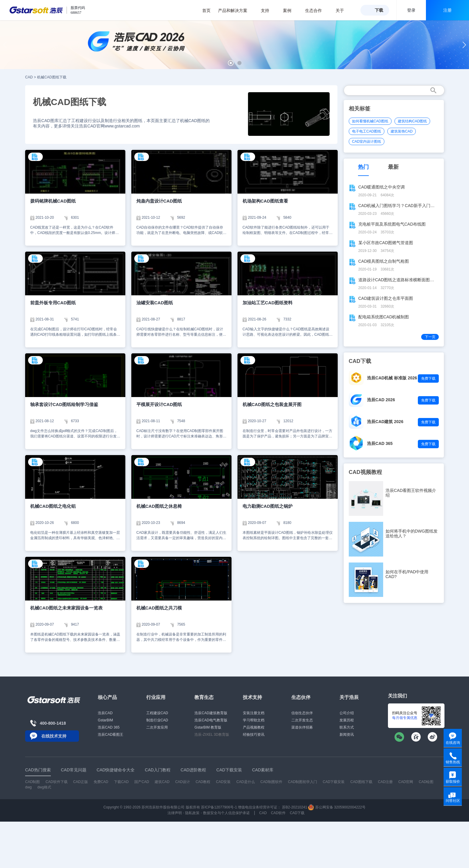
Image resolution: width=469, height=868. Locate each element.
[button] (231, 63)
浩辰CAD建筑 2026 (385, 422)
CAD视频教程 (365, 472)
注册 (447, 10)
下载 (379, 10)
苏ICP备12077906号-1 (219, 807)
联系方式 (347, 727)
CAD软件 (278, 813)
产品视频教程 (254, 727)
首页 (206, 10)
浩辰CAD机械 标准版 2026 (392, 378)
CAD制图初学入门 (303, 782)
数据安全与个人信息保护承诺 (226, 813)
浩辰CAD (105, 713)
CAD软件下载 (56, 782)
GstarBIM (105, 720)
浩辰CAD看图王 (111, 735)
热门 (363, 167)
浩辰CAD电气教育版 (211, 720)
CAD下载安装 (334, 782)
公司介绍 (347, 713)
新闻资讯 (347, 735)
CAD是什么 (245, 782)
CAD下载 (297, 813)
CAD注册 (385, 782)
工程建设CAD (157, 713)
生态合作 (317, 10)
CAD (29, 77)
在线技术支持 (54, 736)
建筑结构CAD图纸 (412, 121)
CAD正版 (80, 782)
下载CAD (121, 782)
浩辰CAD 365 (380, 443)
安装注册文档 (254, 713)
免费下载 (428, 378)
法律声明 (175, 813)
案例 (290, 10)
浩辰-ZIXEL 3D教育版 (212, 735)
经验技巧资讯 (254, 735)
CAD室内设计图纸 (367, 142)
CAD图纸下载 (361, 782)
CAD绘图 (426, 782)
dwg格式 (44, 787)
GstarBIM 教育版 (208, 727)
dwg (28, 787)
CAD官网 (406, 782)
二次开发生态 (302, 720)
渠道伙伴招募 (302, 727)
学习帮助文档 (254, 720)
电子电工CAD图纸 (367, 131)
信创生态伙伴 (302, 713)
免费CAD (101, 782)
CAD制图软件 (271, 782)
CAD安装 (223, 782)
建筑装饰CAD (402, 131)
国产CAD (142, 782)
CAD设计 (183, 782)
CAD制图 (32, 782)
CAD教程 (203, 782)
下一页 (430, 337)
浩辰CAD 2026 (381, 400)
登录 (411, 10)
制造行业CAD (157, 720)
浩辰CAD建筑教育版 (211, 713)
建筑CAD (162, 782)
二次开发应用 (157, 727)
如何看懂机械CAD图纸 (370, 121)
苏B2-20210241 (295, 807)
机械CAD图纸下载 (52, 77)
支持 (268, 10)
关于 (343, 10)
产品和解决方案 (236, 10)
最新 (393, 167)
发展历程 (347, 720)
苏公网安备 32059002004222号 (337, 807)
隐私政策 (192, 813)
